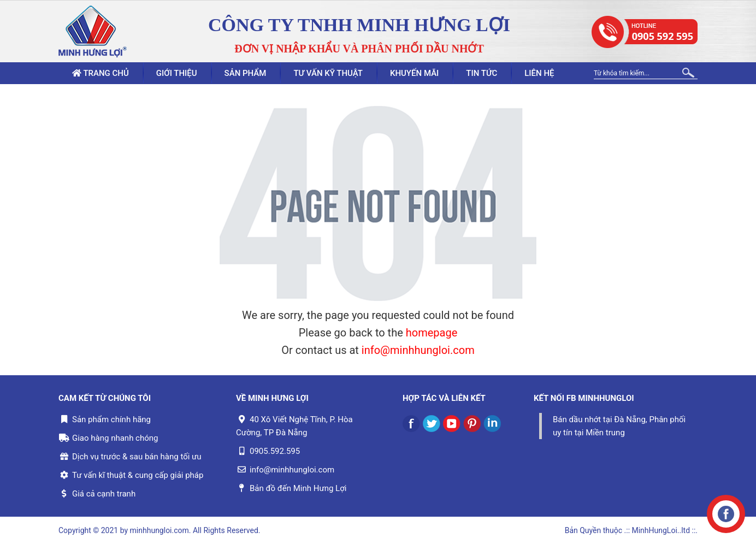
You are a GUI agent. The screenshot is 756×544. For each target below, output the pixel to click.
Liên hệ (539, 73)
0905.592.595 (275, 451)
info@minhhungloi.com (418, 350)
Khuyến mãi (414, 73)
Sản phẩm (246, 73)
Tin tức (482, 73)
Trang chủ (101, 73)
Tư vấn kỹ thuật (328, 73)
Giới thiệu (177, 73)
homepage (432, 333)
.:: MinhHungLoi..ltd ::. (661, 530)
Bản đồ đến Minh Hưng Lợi (298, 488)
